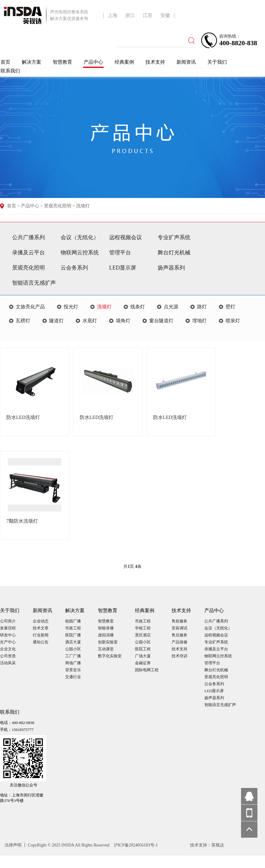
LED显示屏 (123, 268)
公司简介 (8, 621)
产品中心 (93, 62)
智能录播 (106, 628)
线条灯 (138, 307)
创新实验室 (108, 642)
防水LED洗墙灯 (23, 417)
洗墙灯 (83, 206)
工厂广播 (73, 656)
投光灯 (71, 307)
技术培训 (179, 656)
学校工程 (143, 628)
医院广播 (73, 635)
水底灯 (90, 321)
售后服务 (179, 635)
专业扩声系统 (174, 237)
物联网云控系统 (80, 253)
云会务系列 (74, 268)
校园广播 (73, 621)
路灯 (202, 307)
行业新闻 (41, 635)
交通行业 (73, 677)
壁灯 (230, 307)
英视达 (218, 845)
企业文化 (8, 649)
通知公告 (41, 642)
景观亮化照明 (58, 206)
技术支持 (155, 62)
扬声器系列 (171, 268)
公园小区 (73, 649)
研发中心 (8, 635)
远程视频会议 (126, 237)
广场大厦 (143, 656)
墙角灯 (123, 321)
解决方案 (32, 62)
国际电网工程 (147, 670)
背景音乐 (73, 670)
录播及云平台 (29, 253)
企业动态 (41, 621)
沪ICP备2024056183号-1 (136, 845)
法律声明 (14, 845)
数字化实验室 (110, 656)
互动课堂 (106, 649)
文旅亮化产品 (30, 307)
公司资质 (8, 656)
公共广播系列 (29, 237)
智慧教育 (62, 62)
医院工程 (143, 649)
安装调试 (179, 628)
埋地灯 (200, 321)
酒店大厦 (73, 642)
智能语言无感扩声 (34, 283)
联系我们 (10, 71)
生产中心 (8, 642)
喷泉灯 (233, 321)
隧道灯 (56, 321)
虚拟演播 (106, 635)
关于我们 (217, 62)
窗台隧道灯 (161, 321)
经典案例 (124, 62)
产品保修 (179, 642)
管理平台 (120, 253)
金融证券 (143, 663)
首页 (5, 62)
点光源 (171, 307)
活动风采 (8, 663)
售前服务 (179, 621)
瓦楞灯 (23, 321)
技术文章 (41, 628)
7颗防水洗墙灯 (22, 521)
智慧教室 (106, 621)
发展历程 (8, 628)
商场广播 (73, 663)
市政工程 (73, 628)
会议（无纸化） (80, 237)
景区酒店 (143, 635)
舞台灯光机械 (174, 253)
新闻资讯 (186, 62)
